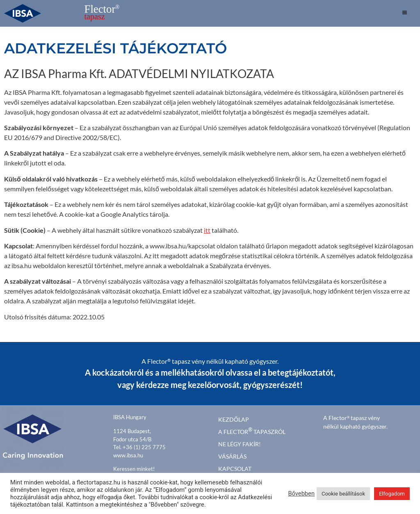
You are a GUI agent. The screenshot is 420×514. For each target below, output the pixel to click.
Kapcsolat (235, 469)
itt (207, 230)
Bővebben (301, 493)
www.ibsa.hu (128, 455)
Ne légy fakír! (240, 444)
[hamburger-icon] (405, 14)
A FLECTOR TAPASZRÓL (252, 431)
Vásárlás (232, 456)
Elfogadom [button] (392, 494)
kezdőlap (234, 419)
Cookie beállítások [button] (343, 494)
